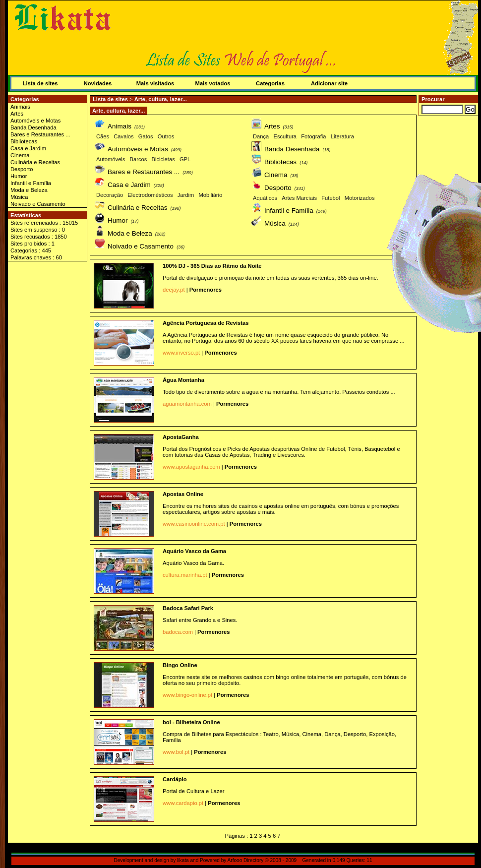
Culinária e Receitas (35, 162)
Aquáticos (265, 198)
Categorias (270, 83)
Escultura (285, 136)
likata (183, 860)
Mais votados (213, 83)
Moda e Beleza (29, 190)
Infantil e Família (31, 183)
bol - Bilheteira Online (191, 722)
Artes (17, 114)
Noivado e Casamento (38, 204)
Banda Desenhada (33, 127)
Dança (261, 136)
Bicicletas (163, 159)
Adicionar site (329, 83)
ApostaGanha (181, 437)
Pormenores (206, 290)
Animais (20, 107)
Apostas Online (183, 494)
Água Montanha (183, 380)
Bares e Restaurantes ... (40, 134)
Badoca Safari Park (188, 608)
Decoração (110, 195)
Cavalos (123, 136)
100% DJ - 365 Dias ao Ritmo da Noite (212, 266)
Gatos (146, 136)
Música (19, 197)
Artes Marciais (299, 198)
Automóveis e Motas (35, 121)
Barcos (139, 159)
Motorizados (360, 198)
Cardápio (175, 779)
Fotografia (313, 136)
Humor (19, 176)
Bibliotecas (24, 141)
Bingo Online (180, 665)
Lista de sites (40, 83)
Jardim (186, 195)
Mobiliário (210, 195)
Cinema (20, 155)
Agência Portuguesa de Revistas (206, 323)
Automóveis (111, 159)
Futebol (331, 198)
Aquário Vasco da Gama (194, 551)
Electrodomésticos (150, 195)
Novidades (98, 83)
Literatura (342, 136)
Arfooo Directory (246, 860)
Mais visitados (155, 83)
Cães (103, 136)
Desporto (22, 169)
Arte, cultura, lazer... (161, 99)
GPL (185, 159)
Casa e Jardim (28, 148)
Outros (166, 136)
